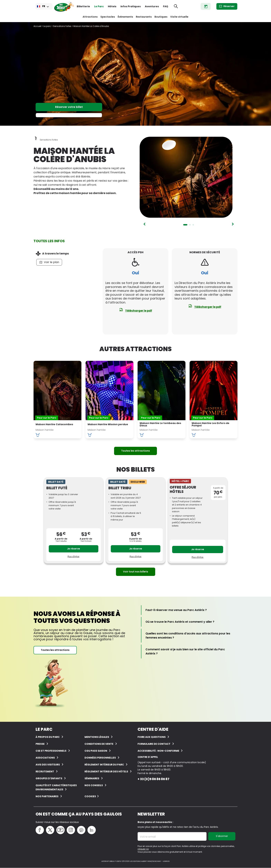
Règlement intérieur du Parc (104, 765)
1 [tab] (185, 225)
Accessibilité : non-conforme (159, 751)
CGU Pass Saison (96, 751)
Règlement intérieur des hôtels (106, 771)
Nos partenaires (47, 796)
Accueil (37, 26)
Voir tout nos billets (136, 572)
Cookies (90, 796)
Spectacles (108, 17)
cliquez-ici (143, 849)
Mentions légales (97, 737)
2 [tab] (190, 225)
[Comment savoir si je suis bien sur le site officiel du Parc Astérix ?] (189, 652)
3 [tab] (193, 225)
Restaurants (144, 17)
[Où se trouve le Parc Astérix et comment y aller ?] (180, 622)
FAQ (166, 6)
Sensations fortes (62, 26)
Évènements (125, 17)
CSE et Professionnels (51, 751)
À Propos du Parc (48, 737)
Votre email (148, 837)
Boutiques (161, 17)
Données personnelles (100, 758)
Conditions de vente (99, 744)
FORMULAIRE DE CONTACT (154, 744)
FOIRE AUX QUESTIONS (152, 737)
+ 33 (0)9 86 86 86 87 (153, 779)
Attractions (90, 17)
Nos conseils (94, 785)
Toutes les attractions (135, 451)
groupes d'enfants (49, 778)
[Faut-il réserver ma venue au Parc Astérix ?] (176, 610)
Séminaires (92, 778)
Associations (45, 758)
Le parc (47, 26)
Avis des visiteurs (48, 765)
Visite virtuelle (179, 17)
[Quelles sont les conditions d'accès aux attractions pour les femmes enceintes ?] (189, 636)
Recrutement (45, 771)
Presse (40, 744)
